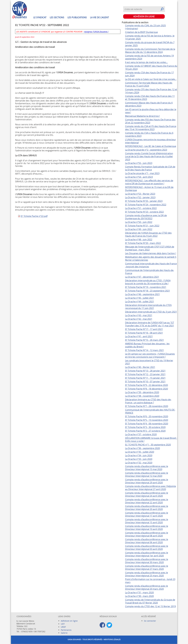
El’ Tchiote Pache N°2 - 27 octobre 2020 (145, 431)
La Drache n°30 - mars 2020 (139, 596)
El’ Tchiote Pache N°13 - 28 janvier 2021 (145, 371)
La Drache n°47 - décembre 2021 (142, 277)
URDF (63, 627)
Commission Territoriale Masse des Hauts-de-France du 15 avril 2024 (149, 84)
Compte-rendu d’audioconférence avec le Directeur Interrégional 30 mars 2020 (147, 561)
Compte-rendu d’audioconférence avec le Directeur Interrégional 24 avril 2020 (147, 494)
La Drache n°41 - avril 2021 (139, 336)
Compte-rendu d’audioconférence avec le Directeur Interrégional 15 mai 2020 (147, 468)
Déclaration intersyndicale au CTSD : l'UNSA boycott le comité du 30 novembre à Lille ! (148, 282)
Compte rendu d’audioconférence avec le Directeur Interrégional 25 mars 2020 (147, 574)
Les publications (77, 17)
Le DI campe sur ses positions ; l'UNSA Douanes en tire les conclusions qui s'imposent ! (150, 355)
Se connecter (150, 621)
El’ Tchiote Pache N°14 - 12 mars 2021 (144, 350)
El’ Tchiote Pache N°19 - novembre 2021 (146, 287)
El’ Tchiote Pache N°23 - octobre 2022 (144, 212)
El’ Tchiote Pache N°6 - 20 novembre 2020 (147, 416)
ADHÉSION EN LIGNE (144, 16)
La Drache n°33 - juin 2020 (139, 459)
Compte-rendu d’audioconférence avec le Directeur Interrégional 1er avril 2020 (147, 554)
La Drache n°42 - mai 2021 (139, 319)
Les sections (57, 17)
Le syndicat (40, 17)
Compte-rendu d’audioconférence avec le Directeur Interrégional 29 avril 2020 (147, 481)
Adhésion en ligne (69, 621)
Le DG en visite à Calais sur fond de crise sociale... (151, 79)
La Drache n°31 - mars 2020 (139, 593)
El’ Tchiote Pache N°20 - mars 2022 (143, 243)
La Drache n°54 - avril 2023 (139, 177)
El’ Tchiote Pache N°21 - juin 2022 (142, 226)
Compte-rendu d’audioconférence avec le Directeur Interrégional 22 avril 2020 (147, 501)
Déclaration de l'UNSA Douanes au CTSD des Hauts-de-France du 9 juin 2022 (148, 234)
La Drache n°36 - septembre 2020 (142, 448)
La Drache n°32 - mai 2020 (139, 463)
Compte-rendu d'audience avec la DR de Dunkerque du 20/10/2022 (146, 217)
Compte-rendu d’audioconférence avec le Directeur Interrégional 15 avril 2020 (147, 521)
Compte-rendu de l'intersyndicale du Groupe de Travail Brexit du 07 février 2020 (150, 601)
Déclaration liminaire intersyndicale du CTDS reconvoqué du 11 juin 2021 (148, 307)
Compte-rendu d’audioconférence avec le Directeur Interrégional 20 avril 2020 (147, 508)
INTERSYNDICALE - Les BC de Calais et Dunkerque (151, 146)
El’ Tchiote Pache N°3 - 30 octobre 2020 (145, 427)
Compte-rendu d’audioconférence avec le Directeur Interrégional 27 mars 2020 (147, 567)
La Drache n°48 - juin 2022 (139, 239)
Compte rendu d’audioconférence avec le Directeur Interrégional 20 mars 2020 (147, 587)
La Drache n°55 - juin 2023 (139, 163)
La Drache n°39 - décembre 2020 (142, 392)
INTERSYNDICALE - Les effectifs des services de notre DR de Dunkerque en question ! (149, 182)
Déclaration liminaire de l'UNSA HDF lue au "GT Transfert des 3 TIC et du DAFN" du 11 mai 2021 (150, 324)
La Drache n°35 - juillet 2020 (140, 452)
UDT (63, 624)
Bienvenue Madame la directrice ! (142, 116)
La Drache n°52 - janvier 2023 (140, 197)
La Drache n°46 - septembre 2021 (142, 294)
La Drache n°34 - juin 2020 (139, 455)
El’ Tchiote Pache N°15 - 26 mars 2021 (144, 340)
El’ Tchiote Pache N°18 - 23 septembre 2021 (148, 291)
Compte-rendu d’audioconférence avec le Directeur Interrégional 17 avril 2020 (147, 514)
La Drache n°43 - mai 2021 (139, 315)
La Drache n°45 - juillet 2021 (140, 298)
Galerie (64, 633)
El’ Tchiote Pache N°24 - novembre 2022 (146, 205)
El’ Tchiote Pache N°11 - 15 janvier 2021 (145, 378)
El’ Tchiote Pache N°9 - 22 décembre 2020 (147, 385)
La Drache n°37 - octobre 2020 (141, 434)
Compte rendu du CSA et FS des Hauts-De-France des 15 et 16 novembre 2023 (151, 128)
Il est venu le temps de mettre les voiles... (146, 62)
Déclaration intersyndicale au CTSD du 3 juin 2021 (151, 312)
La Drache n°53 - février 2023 (140, 194)
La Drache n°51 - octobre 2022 (141, 208)
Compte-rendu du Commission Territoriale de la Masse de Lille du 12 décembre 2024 (150, 51)
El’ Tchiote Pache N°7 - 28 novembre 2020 (147, 406)
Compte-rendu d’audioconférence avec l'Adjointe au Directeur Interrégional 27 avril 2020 (151, 488)
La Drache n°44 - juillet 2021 (140, 302)
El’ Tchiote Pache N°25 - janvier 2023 (144, 201)
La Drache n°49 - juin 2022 (139, 229)
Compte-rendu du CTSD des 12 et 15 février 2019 (150, 606)
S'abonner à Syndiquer (175, 8)
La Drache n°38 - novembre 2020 (142, 396)
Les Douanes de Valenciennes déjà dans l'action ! (151, 253)
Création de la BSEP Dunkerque (141, 32)
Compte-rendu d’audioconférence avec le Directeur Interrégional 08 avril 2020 (147, 534)
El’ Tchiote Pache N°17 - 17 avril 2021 (144, 329)
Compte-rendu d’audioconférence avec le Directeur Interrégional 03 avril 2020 (147, 548)
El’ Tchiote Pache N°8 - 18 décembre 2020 (147, 389)
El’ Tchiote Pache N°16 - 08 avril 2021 (144, 333)
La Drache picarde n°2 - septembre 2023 (146, 150)
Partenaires (66, 630)
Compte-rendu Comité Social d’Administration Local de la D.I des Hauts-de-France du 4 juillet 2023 (149, 156)
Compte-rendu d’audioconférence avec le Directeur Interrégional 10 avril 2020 (147, 528)
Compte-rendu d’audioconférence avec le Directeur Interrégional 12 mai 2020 (147, 474)
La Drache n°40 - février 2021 (140, 367)
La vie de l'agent (99, 17)
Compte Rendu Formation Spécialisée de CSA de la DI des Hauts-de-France (150, 168)
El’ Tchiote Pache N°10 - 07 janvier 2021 (145, 382)
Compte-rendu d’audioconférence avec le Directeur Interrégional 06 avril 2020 (147, 541)
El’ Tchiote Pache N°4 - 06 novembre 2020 (147, 424)
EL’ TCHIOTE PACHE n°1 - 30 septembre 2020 (148, 445)
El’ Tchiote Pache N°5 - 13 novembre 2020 (147, 420)
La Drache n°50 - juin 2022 (139, 222)
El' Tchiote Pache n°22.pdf (34, 216)
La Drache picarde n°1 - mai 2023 (142, 173)
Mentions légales (112, 640)
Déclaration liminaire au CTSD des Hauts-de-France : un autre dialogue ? (148, 401)
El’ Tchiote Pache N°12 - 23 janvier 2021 (145, 374)
